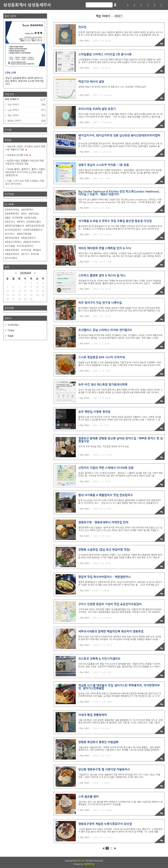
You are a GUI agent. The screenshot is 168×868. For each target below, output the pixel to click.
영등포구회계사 (14, 242)
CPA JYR (81, 861)
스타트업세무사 (26, 246)
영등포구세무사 (32, 242)
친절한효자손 (89, 864)
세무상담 (34, 214)
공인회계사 (28, 210)
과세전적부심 (13, 210)
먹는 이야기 (84, 41)
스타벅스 (11, 234)
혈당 (8, 218)
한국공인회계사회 (36, 226)
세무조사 (11, 222)
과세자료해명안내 (33, 230)
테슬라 (38, 250)
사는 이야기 (26, 105)
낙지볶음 (11, 246)
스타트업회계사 (14, 230)
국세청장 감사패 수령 (19, 155)
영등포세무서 (29, 238)
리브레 (36, 254)
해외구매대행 (25, 234)
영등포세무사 (13, 254)
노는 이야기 (26, 110)
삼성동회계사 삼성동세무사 (27, 5)
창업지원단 (31, 218)
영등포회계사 (13, 250)
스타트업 (27, 250)
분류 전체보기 (25, 100)
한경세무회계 (13, 238)
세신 (25, 214)
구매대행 (18, 218)
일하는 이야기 (26, 121)
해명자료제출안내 (15, 226)
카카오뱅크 (12, 258)
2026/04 (25, 273)
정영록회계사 (13, 214)
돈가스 (26, 254)
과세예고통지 (34, 222)
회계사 (21, 222)
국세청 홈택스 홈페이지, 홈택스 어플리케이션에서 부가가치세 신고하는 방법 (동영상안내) (25, 172)
